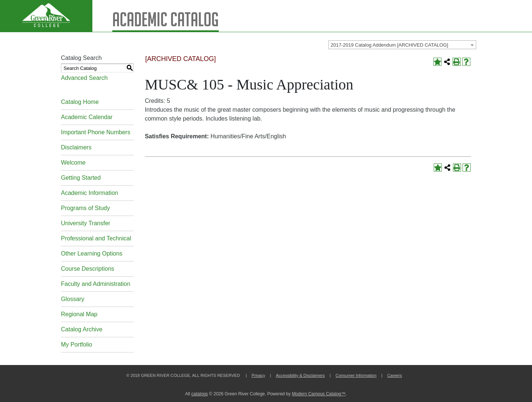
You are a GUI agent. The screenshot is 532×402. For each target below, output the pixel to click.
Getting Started (81, 178)
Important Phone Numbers (96, 132)
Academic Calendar (87, 117)
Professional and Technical (96, 238)
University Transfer (86, 223)
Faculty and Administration (96, 284)
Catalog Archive (82, 329)
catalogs (200, 394)
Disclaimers (76, 147)
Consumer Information (356, 375)
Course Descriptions (88, 269)
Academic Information (90, 193)
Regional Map (79, 314)
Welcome (73, 163)
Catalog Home (80, 102)
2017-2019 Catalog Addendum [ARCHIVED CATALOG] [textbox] (389, 45)
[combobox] (402, 45)
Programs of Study (86, 208)
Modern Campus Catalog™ (319, 394)
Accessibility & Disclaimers (300, 375)
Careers (395, 375)
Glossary (73, 299)
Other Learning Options (92, 254)
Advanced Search (84, 78)
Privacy (258, 375)
